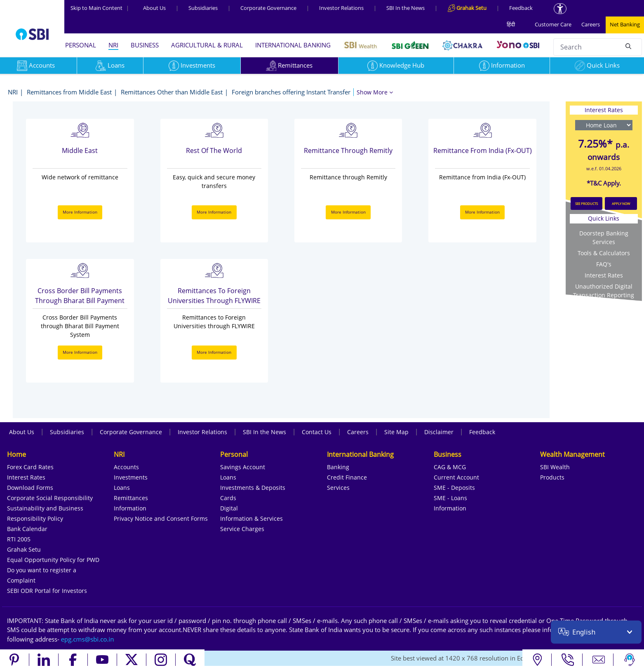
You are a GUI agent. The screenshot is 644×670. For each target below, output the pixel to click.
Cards (228, 498)
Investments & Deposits (253, 488)
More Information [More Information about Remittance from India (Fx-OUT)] (482, 212)
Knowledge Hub (396, 65)
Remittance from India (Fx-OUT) (483, 150)
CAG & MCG (450, 467)
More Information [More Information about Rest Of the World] (214, 212)
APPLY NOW (621, 203)
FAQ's (604, 264)
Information (502, 65)
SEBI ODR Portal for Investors (47, 591)
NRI (113, 45)
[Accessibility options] (560, 9)
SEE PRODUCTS (586, 203)
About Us (154, 8)
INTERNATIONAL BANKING (293, 45)
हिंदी (511, 24)
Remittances (289, 65)
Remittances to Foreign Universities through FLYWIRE (214, 296)
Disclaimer (439, 432)
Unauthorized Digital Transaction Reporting (604, 291)
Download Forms (30, 488)
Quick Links (597, 65)
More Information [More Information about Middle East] (80, 212)
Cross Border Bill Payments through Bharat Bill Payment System (80, 296)
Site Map (396, 432)
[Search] (628, 46)
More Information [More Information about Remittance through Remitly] (348, 212)
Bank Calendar (27, 529)
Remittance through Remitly (348, 150)
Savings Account (243, 467)
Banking (338, 467)
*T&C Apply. (604, 183)
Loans (110, 65)
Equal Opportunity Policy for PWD (53, 560)
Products (552, 477)
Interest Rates (604, 275)
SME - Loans (450, 498)
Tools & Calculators (604, 253)
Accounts (126, 467)
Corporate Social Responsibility (50, 498)
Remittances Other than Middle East (172, 92)
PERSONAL (81, 45)
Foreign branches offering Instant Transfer (291, 92)
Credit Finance (347, 477)
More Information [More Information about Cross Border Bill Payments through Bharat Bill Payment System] (80, 352)
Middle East (80, 150)
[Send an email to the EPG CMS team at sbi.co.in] (88, 639)
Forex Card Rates (30, 467)
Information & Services (251, 518)
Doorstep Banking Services (604, 237)
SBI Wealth (555, 467)
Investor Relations (341, 8)
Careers (591, 24)
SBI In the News (405, 8)
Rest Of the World (214, 150)
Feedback (521, 8)
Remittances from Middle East (69, 92)
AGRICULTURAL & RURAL (207, 45)
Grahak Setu (24, 549)
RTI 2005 (19, 539)
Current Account (456, 477)
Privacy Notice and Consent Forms (161, 518)
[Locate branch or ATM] (537, 660)
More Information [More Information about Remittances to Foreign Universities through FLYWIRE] (214, 352)
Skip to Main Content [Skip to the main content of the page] (100, 8)
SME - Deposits (454, 488)
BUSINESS (145, 45)
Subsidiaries (203, 8)
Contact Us (317, 432)
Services (338, 488)
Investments (192, 65)
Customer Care (553, 24)
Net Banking (625, 24)
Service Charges (242, 529)
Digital (229, 508)
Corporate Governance (268, 8)
